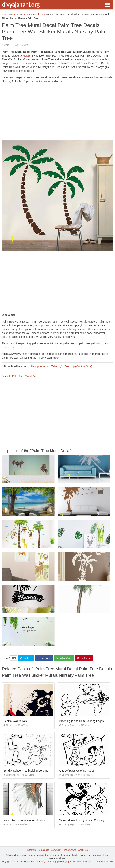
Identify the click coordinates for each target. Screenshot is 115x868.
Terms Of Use (69, 850)
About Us (83, 850)
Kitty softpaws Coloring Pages (77, 771)
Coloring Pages (67, 725)
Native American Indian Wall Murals (24, 820)
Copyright (56, 850)
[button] (107, 5)
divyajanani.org (21, 4)
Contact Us (43, 850)
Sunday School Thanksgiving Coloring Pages (30, 771)
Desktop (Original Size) (79, 366)
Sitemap (32, 850)
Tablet (55, 366)
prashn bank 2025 (105, 862)
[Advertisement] (57, 113)
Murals (6, 45)
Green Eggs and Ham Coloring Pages (81, 721)
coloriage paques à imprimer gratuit (76, 862)
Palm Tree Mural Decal (25, 376)
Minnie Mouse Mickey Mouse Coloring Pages (86, 820)
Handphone (38, 366)
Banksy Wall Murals (15, 721)
